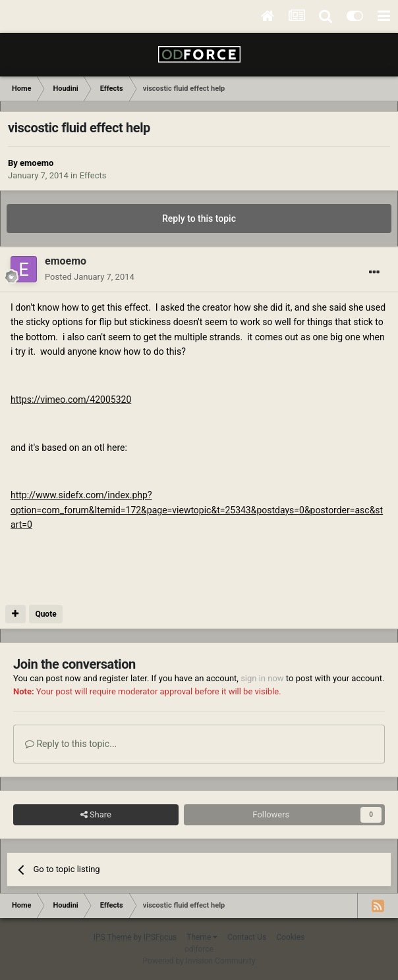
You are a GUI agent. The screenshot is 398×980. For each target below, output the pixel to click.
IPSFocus (160, 937)
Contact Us (247, 937)
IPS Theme (113, 937)
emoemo (37, 163)
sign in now (262, 678)
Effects (93, 175)
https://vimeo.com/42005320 (71, 400)
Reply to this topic (199, 219)
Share (96, 815)
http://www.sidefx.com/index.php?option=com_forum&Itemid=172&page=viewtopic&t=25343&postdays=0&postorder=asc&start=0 (197, 510)
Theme (202, 937)
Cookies (290, 937)
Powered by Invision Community (199, 961)
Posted (90, 277)
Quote (45, 614)
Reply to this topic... (71, 744)
